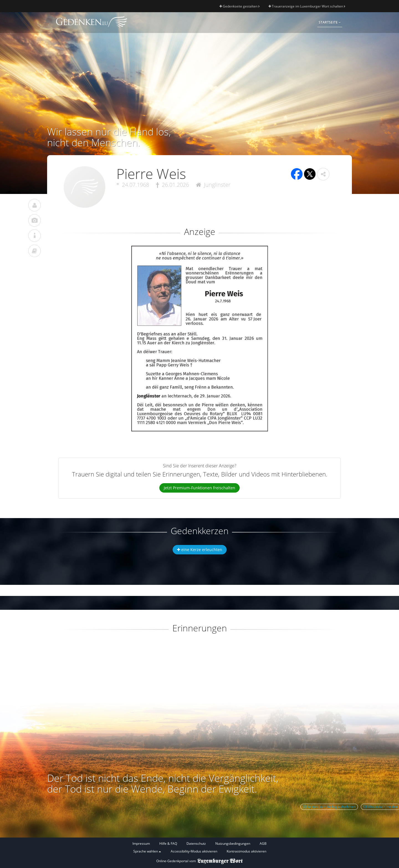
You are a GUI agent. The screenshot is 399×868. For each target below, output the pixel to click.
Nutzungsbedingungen (233, 843)
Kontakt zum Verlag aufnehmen (329, 807)
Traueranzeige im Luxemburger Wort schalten (307, 6)
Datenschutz (196, 843)
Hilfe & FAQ (168, 843)
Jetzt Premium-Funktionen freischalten (199, 488)
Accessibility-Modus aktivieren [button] (194, 851)
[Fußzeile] (199, 848)
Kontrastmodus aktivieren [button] (246, 851)
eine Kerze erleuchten (200, 550)
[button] (323, 174)
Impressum (141, 843)
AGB (263, 843)
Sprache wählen (147, 851)
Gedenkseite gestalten (239, 6)
